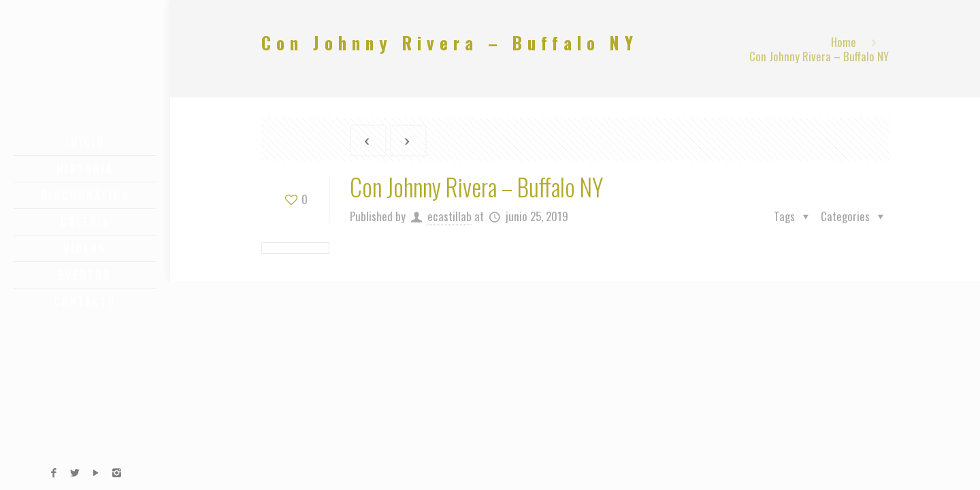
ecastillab (450, 216)
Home (844, 42)
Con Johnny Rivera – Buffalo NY (819, 56)
